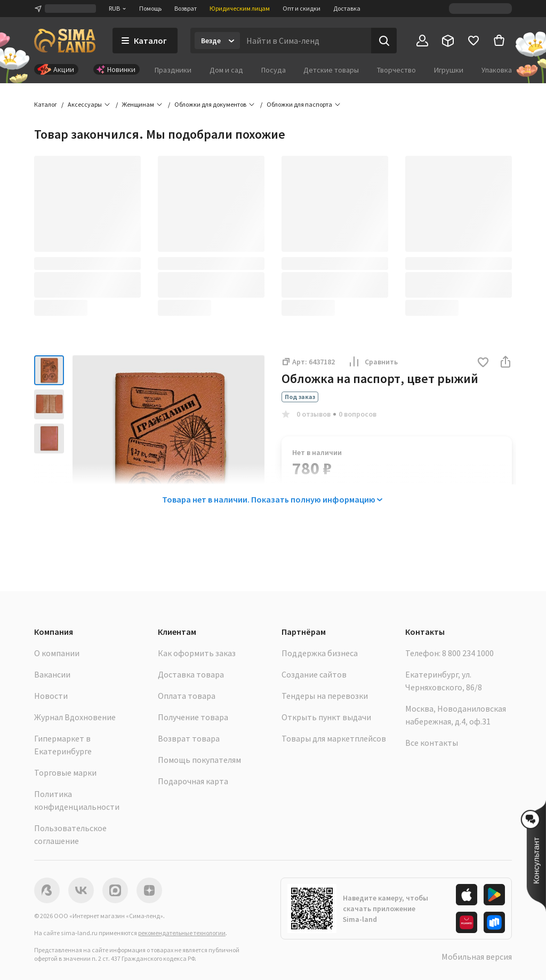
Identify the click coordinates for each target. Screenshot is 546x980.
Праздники (173, 70)
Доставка (347, 8)
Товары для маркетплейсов (334, 738)
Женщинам (138, 104)
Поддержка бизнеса (320, 653)
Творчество (396, 70)
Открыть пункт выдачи (326, 717)
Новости (51, 696)
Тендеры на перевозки (325, 696)
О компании (57, 653)
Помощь (150, 8)
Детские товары (331, 70)
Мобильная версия (477, 957)
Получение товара (193, 717)
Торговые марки (65, 772)
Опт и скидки (302, 8)
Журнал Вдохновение (75, 717)
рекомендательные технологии (182, 933)
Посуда (274, 70)
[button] (483, 363)
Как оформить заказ (197, 653)
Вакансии (52, 674)
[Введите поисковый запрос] (306, 41)
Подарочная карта (193, 781)
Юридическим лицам (240, 8)
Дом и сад (226, 70)
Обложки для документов (210, 104)
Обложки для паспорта (299, 104)
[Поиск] (384, 41)
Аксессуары (85, 104)
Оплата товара (187, 696)
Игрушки (449, 70)
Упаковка (497, 70)
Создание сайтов (314, 674)
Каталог (46, 104)
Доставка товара (191, 674)
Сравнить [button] (373, 362)
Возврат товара (189, 738)
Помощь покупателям (199, 760)
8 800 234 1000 (468, 653)
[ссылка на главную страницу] (65, 41)
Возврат (186, 8)
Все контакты (432, 743)
